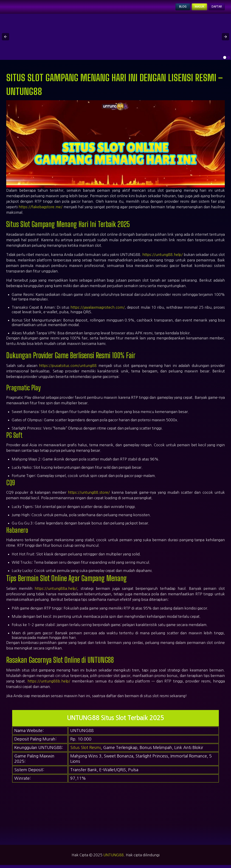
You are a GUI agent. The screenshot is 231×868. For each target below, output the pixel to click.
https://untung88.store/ (89, 495)
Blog (169, 8)
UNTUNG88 (114, 858)
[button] (6, 40)
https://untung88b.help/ (49, 684)
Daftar (214, 8)
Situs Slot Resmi (86, 751)
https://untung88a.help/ (56, 591)
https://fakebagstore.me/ (41, 210)
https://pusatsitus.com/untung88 (68, 368)
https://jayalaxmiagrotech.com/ (98, 310)
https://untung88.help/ (163, 257)
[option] (225, 60)
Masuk (191, 8)
